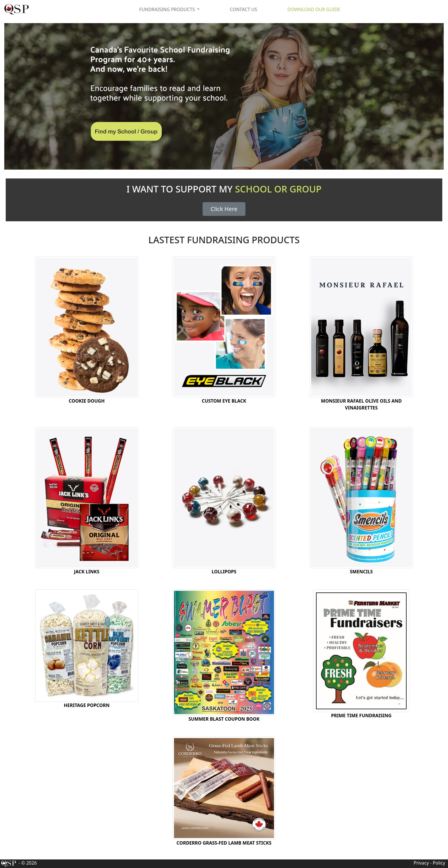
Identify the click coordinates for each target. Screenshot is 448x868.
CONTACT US (243, 9)
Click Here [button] (224, 209)
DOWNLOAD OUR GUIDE (314, 9)
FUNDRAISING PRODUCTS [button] (168, 9)
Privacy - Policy (429, 863)
